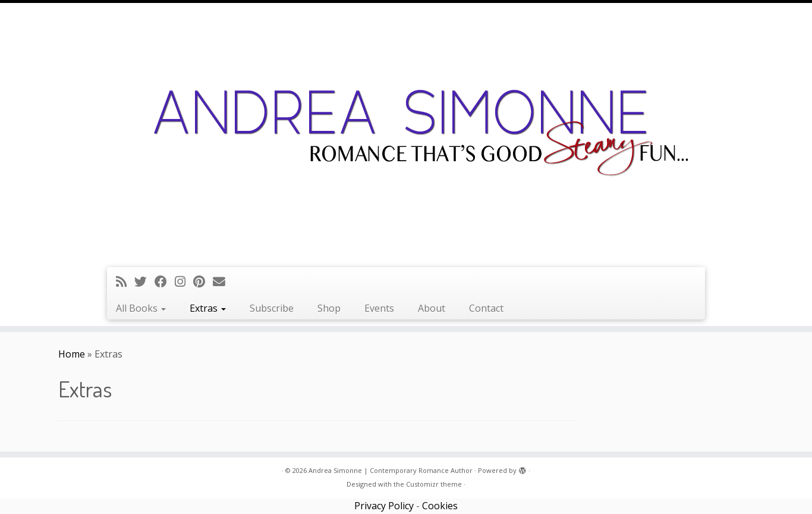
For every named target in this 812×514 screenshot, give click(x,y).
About (432, 308)
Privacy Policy (384, 506)
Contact (486, 308)
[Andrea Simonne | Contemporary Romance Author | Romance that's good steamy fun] (406, 134)
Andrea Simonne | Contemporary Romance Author (391, 470)
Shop (329, 308)
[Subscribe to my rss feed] (125, 281)
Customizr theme (434, 484)
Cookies (440, 506)
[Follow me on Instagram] (184, 281)
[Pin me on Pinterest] (203, 281)
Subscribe (272, 308)
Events (379, 308)
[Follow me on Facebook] (165, 281)
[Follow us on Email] (223, 281)
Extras (208, 308)
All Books (141, 308)
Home (72, 354)
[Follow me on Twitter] (144, 281)
